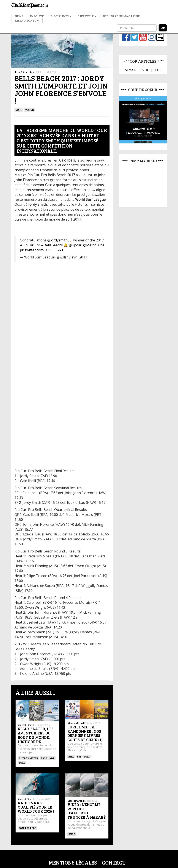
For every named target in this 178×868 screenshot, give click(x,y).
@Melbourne (94, 245)
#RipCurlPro (30, 245)
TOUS (157, 70)
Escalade (48, 758)
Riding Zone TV (27, 20)
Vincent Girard (26, 725)
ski (79, 756)
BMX (71, 756)
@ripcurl (75, 245)
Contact (114, 863)
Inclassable (28, 828)
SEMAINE (132, 70)
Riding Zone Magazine (121, 16)
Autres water (29, 758)
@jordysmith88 (59, 240)
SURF (19, 110)
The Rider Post (25, 72)
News (19, 16)
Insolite (37, 16)
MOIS (146, 70)
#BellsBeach (51, 245)
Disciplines (61, 16)
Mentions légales (73, 863)
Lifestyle (87, 16)
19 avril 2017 (77, 257)
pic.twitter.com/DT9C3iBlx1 (42, 250)
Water (29, 110)
